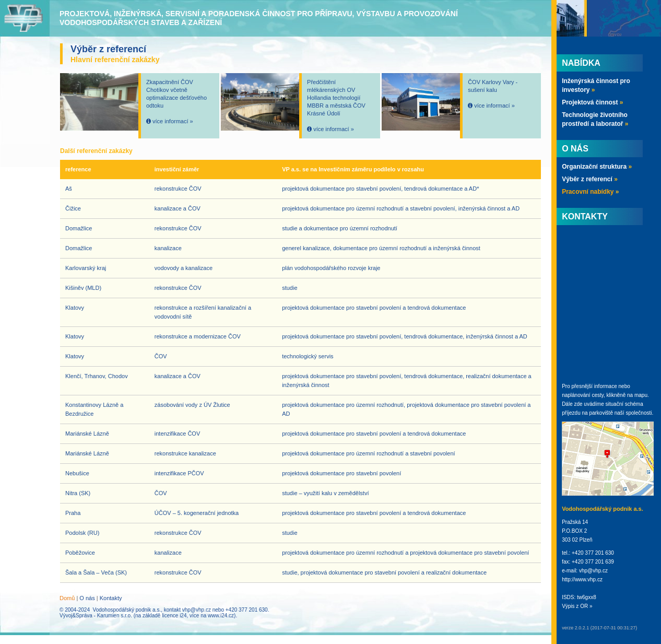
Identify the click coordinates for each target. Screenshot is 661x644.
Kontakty (111, 598)
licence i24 (174, 616)
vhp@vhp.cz (197, 610)
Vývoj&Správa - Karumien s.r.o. (96, 616)
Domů (67, 598)
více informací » (173, 121)
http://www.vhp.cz (582, 579)
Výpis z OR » (577, 606)
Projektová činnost (592, 102)
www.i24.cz (221, 616)
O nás (87, 598)
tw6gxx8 (587, 597)
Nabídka (581, 63)
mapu (641, 395)
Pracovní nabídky (590, 192)
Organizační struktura (597, 167)
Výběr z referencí (590, 179)
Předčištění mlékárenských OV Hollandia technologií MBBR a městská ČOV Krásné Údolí (336, 98)
